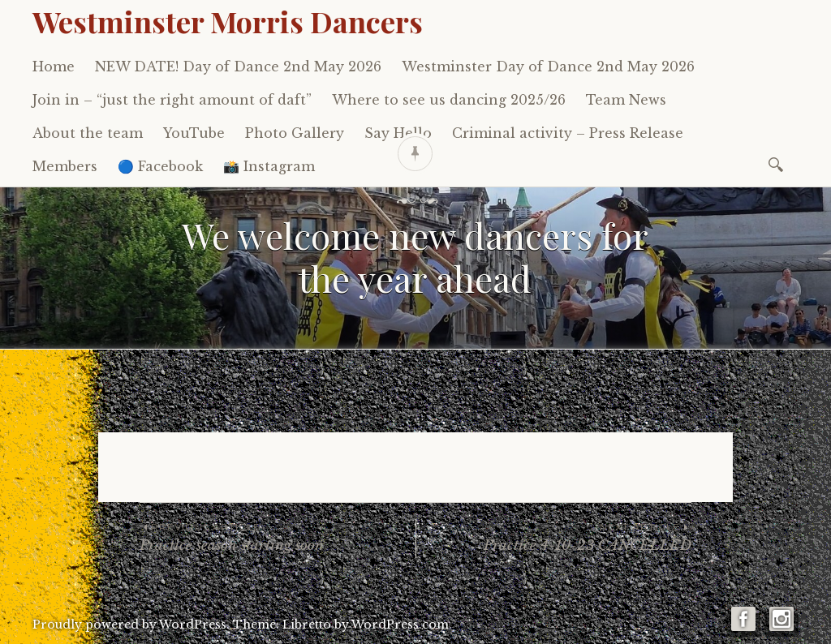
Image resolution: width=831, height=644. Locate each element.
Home (54, 67)
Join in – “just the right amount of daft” (172, 100)
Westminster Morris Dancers (228, 21)
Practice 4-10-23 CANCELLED (554, 537)
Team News (626, 100)
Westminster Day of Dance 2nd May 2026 (548, 67)
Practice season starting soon (278, 537)
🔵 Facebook (160, 166)
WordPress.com (400, 625)
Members (65, 166)
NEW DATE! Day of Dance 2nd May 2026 (238, 67)
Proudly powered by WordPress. (131, 625)
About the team (88, 133)
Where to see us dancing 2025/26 (449, 100)
